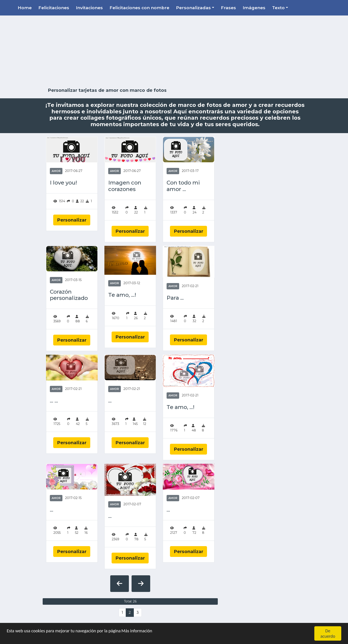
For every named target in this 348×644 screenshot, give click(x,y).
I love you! (63, 183)
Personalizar (72, 220)
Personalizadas (193, 8)
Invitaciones (89, 8)
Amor (56, 171)
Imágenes (254, 8)
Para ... (175, 298)
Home (25, 8)
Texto (278, 8)
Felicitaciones (54, 8)
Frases (228, 8)
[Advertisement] (174, 52)
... (110, 401)
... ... (54, 401)
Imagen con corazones (125, 186)
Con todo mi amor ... (183, 186)
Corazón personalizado (69, 295)
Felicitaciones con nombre (139, 8)
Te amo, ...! (122, 295)
